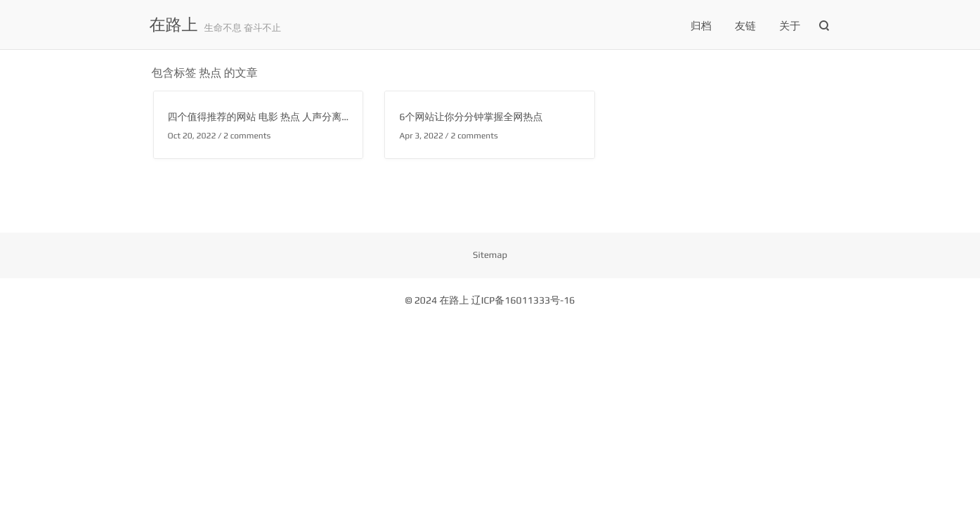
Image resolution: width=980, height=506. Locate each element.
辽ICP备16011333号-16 (523, 301)
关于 (790, 26)
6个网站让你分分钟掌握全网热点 (471, 117)
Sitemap (490, 255)
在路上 (174, 25)
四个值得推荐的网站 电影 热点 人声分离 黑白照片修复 (286, 117)
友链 (745, 26)
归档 (701, 26)
